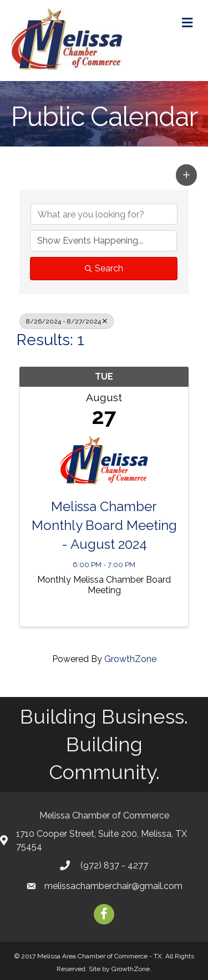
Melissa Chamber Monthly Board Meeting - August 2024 (104, 525)
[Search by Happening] (103, 241)
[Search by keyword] (104, 214)
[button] (186, 175)
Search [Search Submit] (104, 268)
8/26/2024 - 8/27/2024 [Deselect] (67, 321)
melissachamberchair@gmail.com (113, 886)
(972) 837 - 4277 (113, 865)
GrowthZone (130, 659)
